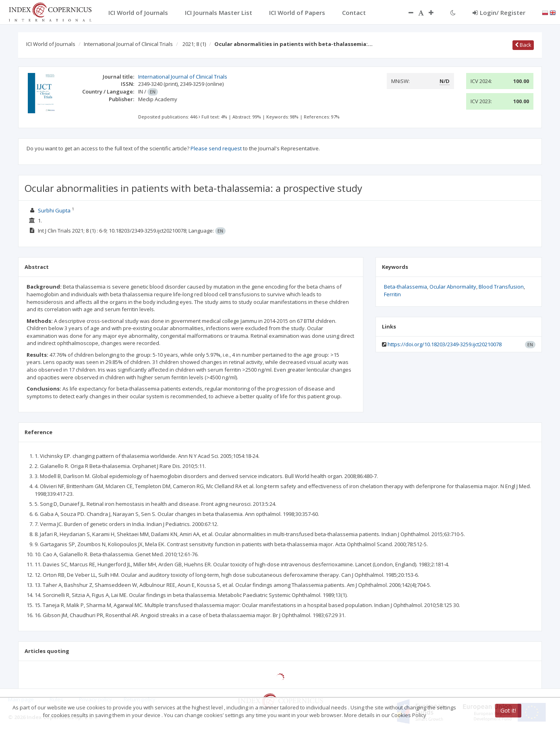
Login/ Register (499, 12)
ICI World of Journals (51, 44)
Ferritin (392, 294)
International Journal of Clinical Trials (128, 44)
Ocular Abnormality (453, 287)
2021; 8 (194, 44)
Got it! (508, 710)
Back (523, 45)
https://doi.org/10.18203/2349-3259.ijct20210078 (445, 344)
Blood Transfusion (501, 287)
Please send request (216, 148)
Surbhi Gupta (54, 210)
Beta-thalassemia (405, 287)
